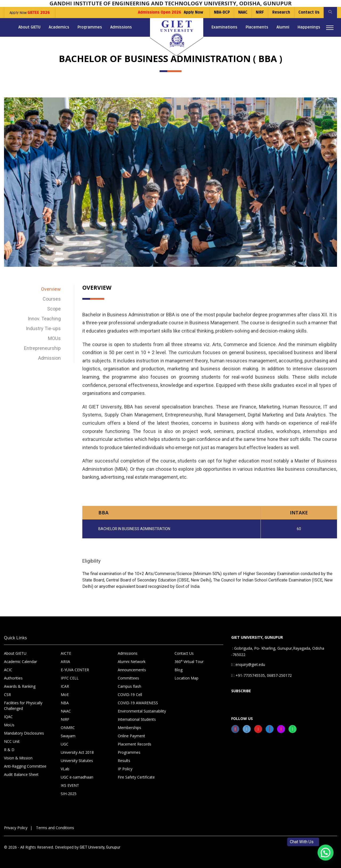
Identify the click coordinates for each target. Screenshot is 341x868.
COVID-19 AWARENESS (138, 703)
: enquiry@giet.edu (248, 664)
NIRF (260, 12)
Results (124, 761)
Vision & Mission (18, 758)
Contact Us (309, 12)
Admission (49, 358)
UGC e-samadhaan (77, 777)
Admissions (121, 27)
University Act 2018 (77, 752)
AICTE (66, 653)
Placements (257, 27)
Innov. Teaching (44, 319)
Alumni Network (132, 662)
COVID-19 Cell (130, 695)
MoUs (9, 725)
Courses (52, 299)
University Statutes (77, 761)
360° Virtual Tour (189, 662)
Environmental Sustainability (142, 711)
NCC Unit (12, 741)
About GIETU (29, 27)
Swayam (68, 736)
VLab (65, 769)
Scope (54, 309)
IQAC (8, 717)
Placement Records (135, 744)
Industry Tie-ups (43, 328)
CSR (7, 695)
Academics (59, 27)
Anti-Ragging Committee (25, 766)
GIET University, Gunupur (100, 847)
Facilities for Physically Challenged (23, 706)
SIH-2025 (69, 794)
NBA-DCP (222, 12)
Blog (178, 670)
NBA (65, 703)
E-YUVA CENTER (75, 670)
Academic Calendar (21, 662)
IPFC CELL (70, 678)
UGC (65, 744)
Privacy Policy (16, 828)
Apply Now (30, 13)
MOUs (54, 338)
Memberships (129, 728)
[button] (326, 853)
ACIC (8, 670)
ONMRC (68, 728)
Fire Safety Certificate (136, 777)
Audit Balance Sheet (21, 774)
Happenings (309, 27)
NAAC (243, 12)
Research (281, 12)
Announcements (132, 670)
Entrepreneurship (42, 348)
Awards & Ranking (20, 686)
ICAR (65, 686)
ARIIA (65, 662)
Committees (128, 678)
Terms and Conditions (55, 828)
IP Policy (125, 769)
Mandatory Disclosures (24, 733)
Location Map (186, 678)
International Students (137, 719)
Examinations (224, 27)
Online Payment (131, 736)
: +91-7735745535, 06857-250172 (261, 675)
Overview (51, 289)
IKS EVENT (70, 785)
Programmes (90, 27)
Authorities (13, 678)
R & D (9, 750)
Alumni (283, 27)
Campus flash (129, 686)
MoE (65, 695)
